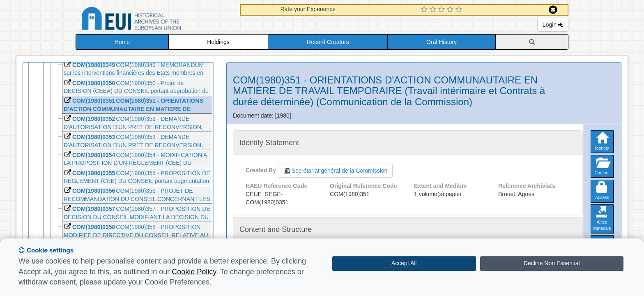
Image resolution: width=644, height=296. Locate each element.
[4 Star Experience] (451, 10)
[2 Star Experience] (434, 10)
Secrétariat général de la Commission (335, 171)
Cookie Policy (194, 272)
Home (122, 42)
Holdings (218, 42)
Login (553, 25)
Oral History (442, 42)
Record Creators (328, 42)
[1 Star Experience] (425, 10)
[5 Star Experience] (460, 10)
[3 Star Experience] (443, 10)
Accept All (404, 263)
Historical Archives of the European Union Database (154, 20)
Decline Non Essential (552, 263)
